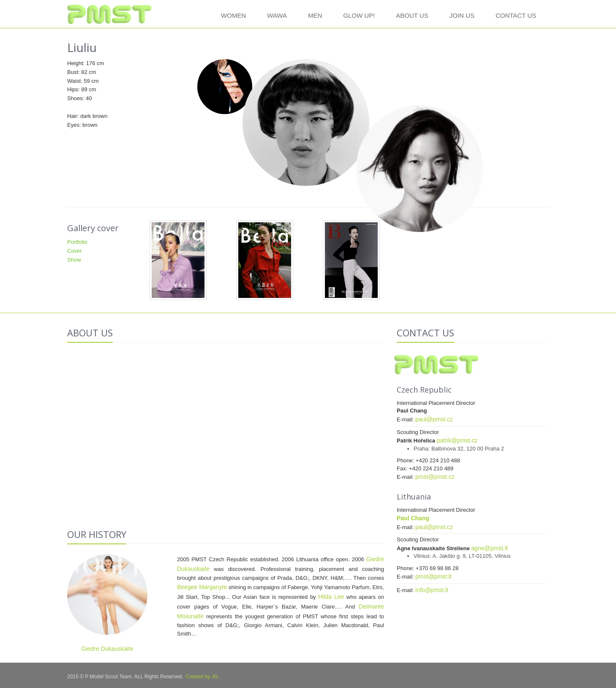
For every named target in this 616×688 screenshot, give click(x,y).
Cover (75, 251)
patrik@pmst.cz (457, 440)
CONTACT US (516, 15)
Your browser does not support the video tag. (226, 432)
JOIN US (462, 15)
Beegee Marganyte (202, 587)
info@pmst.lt (432, 590)
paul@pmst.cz (434, 419)
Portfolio (77, 242)
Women (233, 15)
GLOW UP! (359, 15)
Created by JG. (203, 677)
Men (315, 15)
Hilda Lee (331, 597)
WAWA (277, 15)
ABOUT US (412, 15)
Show (74, 260)
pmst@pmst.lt (433, 576)
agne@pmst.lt (489, 548)
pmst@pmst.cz (435, 477)
